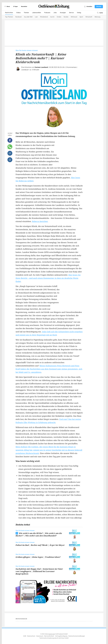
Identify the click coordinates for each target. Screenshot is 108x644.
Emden (59, 17)
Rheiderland (44, 17)
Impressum (40, 636)
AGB (25, 636)
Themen (26, 13)
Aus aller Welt (28, 17)
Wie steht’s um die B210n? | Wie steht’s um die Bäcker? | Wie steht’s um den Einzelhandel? (39, 534)
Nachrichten (9, 13)
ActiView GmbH (64, 638)
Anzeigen (63, 13)
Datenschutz (31, 636)
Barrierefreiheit (49, 636)
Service (71, 13)
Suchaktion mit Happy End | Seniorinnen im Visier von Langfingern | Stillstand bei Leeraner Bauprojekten (39, 571)
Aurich (52, 17)
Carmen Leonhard (41, 67)
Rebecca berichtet (40, 221)
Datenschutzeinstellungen (77, 636)
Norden (66, 17)
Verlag (79, 13)
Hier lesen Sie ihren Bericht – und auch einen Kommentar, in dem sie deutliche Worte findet (48, 278)
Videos (18, 13)
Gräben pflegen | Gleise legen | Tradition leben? (38, 557)
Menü (7, 6)
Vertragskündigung (61, 636)
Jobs (55, 13)
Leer (36, 17)
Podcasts (47, 13)
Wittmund (74, 17)
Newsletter (24, 6)
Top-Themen (9, 17)
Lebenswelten (37, 13)
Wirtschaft (89, 17)
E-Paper (15, 6)
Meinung (97, 17)
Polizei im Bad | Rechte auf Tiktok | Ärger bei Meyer (40, 545)
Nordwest (18, 17)
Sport (81, 17)
